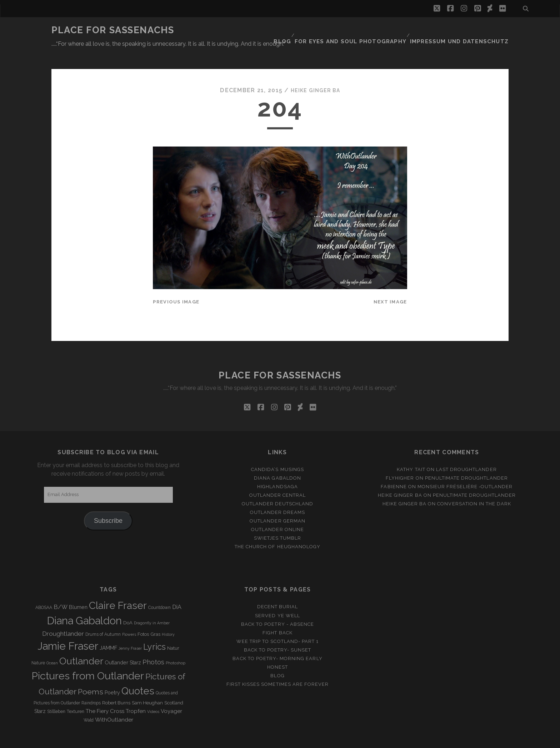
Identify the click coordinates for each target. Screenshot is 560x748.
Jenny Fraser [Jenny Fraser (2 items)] (130, 631)
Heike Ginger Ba (315, 73)
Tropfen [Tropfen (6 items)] (136, 694)
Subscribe (108, 503)
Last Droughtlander (466, 452)
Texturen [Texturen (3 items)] (76, 694)
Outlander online (277, 512)
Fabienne (394, 469)
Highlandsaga (277, 469)
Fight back (277, 615)
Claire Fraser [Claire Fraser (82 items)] (118, 588)
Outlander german (277, 503)
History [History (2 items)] (168, 617)
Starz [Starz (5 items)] (40, 694)
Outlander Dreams (278, 495)
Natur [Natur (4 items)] (173, 631)
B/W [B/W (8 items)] (61, 590)
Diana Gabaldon (277, 460)
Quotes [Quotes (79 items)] (138, 673)
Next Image (390, 285)
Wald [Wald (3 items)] (89, 703)
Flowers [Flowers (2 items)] (129, 617)
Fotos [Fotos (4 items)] (143, 617)
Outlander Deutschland (278, 486)
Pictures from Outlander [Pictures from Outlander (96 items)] (88, 658)
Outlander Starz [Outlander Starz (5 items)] (123, 645)
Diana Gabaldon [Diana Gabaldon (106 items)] (84, 604)
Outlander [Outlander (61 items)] (81, 643)
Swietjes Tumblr (278, 521)
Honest (277, 650)
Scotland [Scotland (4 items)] (174, 686)
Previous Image (176, 285)
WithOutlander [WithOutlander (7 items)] (114, 702)
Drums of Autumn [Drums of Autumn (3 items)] (103, 617)
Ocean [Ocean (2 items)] (52, 645)
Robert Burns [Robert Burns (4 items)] (116, 686)
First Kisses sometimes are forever (277, 667)
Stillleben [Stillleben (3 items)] (56, 694)
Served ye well (277, 598)
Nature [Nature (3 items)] (38, 645)
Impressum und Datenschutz (466, 30)
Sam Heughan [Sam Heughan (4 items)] (147, 686)
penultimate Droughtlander (466, 460)
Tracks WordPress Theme (250, 740)
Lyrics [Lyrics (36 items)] (154, 629)
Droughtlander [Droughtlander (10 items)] (63, 616)
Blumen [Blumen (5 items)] (78, 590)
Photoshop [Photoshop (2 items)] (176, 645)
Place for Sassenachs (113, 30)
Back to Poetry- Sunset (278, 632)
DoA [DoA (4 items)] (128, 606)
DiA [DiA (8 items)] (177, 590)
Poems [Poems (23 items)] (91, 674)
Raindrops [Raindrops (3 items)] (91, 686)
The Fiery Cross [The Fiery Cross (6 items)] (105, 694)
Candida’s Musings (277, 452)
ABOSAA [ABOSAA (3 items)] (44, 590)
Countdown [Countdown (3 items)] (159, 590)
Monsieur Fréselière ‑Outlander (465, 469)
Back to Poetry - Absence (277, 607)
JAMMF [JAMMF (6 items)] (108, 630)
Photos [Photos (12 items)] (153, 645)
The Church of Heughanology (277, 529)
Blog (302, 30)
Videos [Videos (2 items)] (153, 694)
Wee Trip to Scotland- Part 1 (277, 624)
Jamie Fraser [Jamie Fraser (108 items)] (68, 628)
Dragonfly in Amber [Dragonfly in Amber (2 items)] (152, 606)
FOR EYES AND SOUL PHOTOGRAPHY (366, 30)
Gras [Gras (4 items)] (155, 617)
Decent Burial (278, 590)
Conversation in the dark (474, 486)
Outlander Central (278, 478)
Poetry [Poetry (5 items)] (112, 675)
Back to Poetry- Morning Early (277, 641)
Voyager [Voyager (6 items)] (171, 694)
